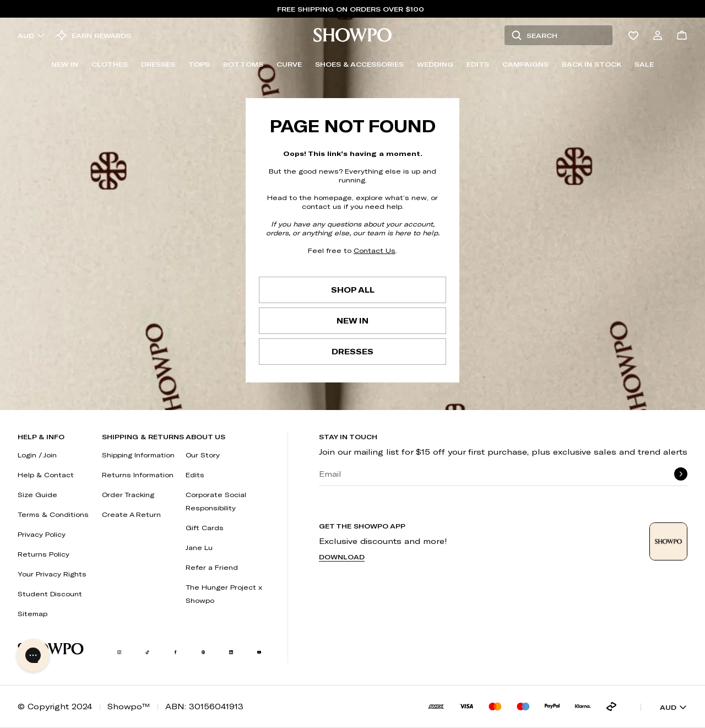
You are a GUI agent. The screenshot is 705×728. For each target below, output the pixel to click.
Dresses (158, 64)
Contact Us (375, 250)
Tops (199, 64)
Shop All (353, 290)
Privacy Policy (42, 534)
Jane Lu (199, 547)
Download (342, 557)
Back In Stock (592, 64)
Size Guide (37, 494)
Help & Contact (46, 474)
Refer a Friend (212, 567)
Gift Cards (205, 527)
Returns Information (138, 474)
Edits (478, 64)
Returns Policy (44, 554)
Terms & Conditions (53, 514)
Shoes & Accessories (359, 64)
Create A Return (131, 514)
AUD (31, 35)
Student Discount (50, 594)
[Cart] (682, 35)
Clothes (110, 64)
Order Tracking (128, 494)
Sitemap (32, 613)
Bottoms (243, 64)
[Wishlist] (633, 35)
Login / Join (37, 455)
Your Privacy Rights (52, 574)
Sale (644, 64)
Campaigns (525, 64)
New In (65, 64)
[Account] (658, 35)
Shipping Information (138, 455)
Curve (289, 64)
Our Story (203, 455)
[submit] (681, 474)
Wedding (435, 64)
